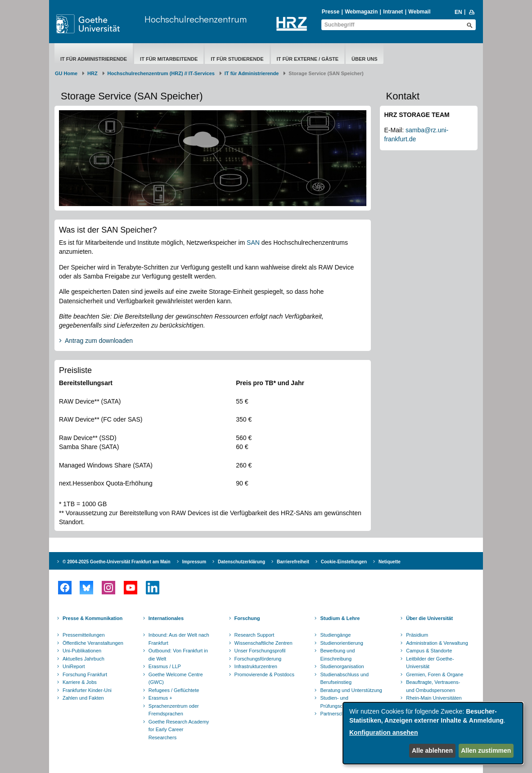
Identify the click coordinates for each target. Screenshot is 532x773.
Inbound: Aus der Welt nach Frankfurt (179, 639)
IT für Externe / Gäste (308, 59)
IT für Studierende (237, 59)
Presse (331, 12)
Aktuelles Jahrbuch (83, 659)
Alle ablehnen (432, 751)
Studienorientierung (341, 643)
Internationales (166, 618)
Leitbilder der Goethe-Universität (430, 663)
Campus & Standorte (429, 651)
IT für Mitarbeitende (169, 59)
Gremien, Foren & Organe (435, 674)
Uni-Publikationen (82, 651)
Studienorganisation (342, 666)
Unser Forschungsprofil (260, 651)
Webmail (419, 12)
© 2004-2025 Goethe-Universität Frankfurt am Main (117, 562)
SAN (254, 243)
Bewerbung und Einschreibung (337, 655)
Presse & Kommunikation (92, 618)
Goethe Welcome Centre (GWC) (176, 679)
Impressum (194, 562)
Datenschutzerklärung (241, 562)
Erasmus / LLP (165, 666)
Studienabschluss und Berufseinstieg (344, 679)
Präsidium (417, 635)
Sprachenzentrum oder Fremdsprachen (174, 710)
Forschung (247, 618)
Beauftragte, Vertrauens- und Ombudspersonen (433, 686)
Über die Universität (429, 618)
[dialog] (433, 733)
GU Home (66, 73)
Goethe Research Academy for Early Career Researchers (179, 730)
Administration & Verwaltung (437, 643)
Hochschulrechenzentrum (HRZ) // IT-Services (161, 73)
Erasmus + (160, 698)
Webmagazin (361, 12)
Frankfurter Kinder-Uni (87, 690)
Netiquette (390, 562)
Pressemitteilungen (84, 635)
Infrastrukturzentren (256, 666)
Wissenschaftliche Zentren (264, 643)
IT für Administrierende (94, 59)
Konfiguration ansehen (383, 733)
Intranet (393, 12)
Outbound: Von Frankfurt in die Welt (178, 655)
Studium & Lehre (340, 618)
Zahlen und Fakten (83, 698)
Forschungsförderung (258, 659)
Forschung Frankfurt (85, 674)
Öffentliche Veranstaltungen (93, 643)
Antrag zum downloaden (99, 341)
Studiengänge (335, 635)
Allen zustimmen (486, 751)
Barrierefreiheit (293, 562)
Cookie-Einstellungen (344, 562)
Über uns (364, 59)
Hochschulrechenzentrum (196, 19)
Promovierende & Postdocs (264, 674)
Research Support (255, 635)
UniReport (74, 666)
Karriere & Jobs (80, 682)
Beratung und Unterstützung (351, 690)
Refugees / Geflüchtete (174, 690)
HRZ (92, 73)
